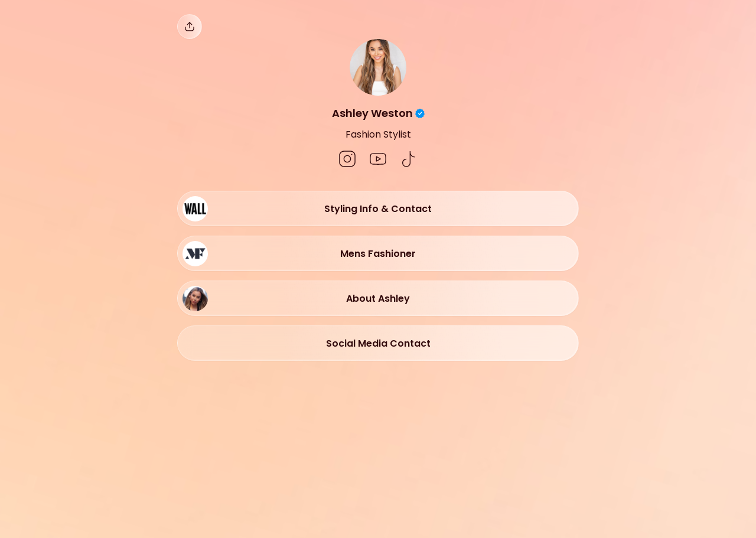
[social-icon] (347, 160)
